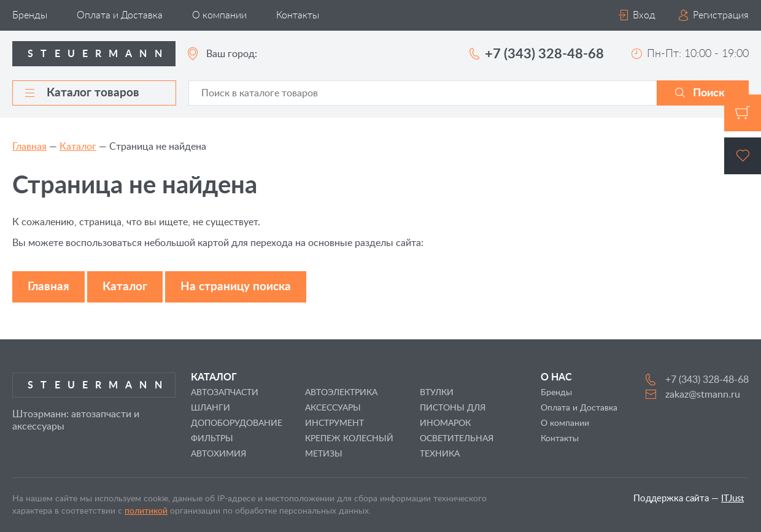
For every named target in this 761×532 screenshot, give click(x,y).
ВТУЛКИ (437, 393)
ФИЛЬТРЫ (212, 439)
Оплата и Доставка (120, 15)
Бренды (30, 15)
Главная (29, 147)
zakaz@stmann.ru (703, 395)
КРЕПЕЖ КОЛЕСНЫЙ (349, 439)
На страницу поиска (236, 287)
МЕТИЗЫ (324, 454)
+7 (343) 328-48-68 (544, 54)
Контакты (298, 15)
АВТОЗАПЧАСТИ (225, 393)
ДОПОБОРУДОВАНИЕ (237, 423)
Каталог (78, 147)
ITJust (732, 499)
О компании (219, 15)
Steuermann (99, 54)
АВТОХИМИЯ (218, 454)
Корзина (743, 113)
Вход (644, 15)
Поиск (709, 93)
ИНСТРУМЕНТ (334, 423)
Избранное (743, 156)
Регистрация (721, 15)
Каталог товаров (82, 93)
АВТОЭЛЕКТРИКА (341, 393)
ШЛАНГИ (211, 408)
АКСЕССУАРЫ (333, 408)
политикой (146, 511)
